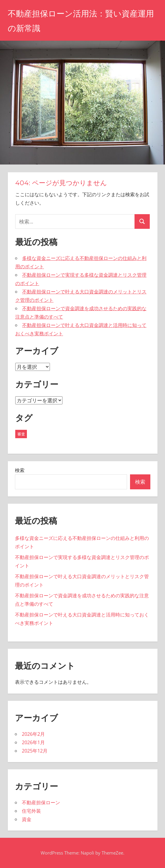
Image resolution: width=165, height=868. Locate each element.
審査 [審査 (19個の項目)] (21, 434)
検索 (20, 470)
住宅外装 (31, 811)
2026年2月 (33, 734)
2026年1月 (33, 742)
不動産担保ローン (41, 802)
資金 (27, 819)
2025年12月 (35, 751)
